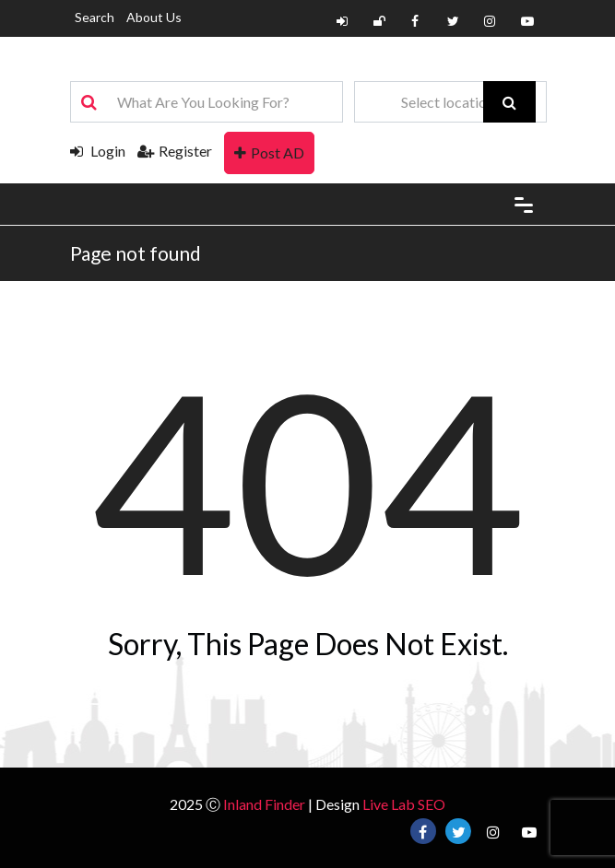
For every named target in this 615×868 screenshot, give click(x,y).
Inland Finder (264, 804)
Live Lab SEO (404, 804)
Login (98, 151)
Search (95, 17)
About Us (154, 17)
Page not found (136, 253)
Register (175, 151)
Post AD (269, 152)
